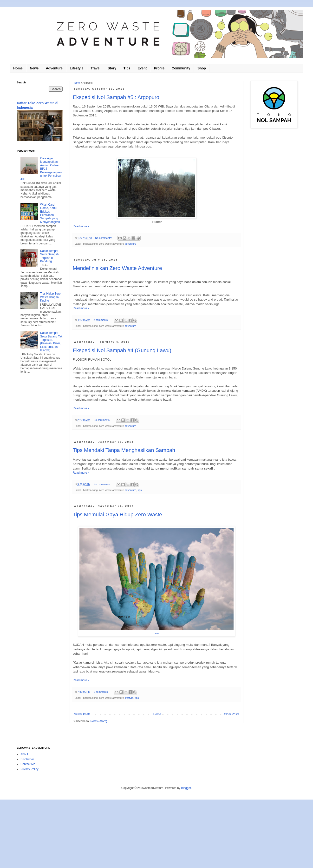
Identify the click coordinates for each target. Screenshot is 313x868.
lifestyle (129, 698)
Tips (127, 68)
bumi (157, 633)
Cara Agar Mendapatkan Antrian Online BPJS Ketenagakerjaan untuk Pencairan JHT (41, 169)
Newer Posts (82, 714)
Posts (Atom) (99, 721)
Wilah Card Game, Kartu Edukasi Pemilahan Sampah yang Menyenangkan (50, 213)
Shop (202, 68)
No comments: (104, 238)
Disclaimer (27, 759)
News (34, 68)
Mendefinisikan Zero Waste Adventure (117, 268)
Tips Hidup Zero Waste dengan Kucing (50, 297)
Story (112, 68)
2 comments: (101, 320)
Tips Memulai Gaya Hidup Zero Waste (117, 515)
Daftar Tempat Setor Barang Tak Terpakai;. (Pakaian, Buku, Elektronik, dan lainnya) (51, 342)
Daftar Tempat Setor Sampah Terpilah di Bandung (49, 256)
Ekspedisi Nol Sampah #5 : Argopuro (116, 97)
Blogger (186, 788)
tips (140, 490)
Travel (96, 68)
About (24, 754)
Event (142, 68)
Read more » (81, 226)
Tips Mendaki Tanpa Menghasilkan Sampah (124, 450)
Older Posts (231, 714)
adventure (130, 244)
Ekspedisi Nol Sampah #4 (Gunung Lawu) (122, 350)
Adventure (54, 68)
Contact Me (28, 764)
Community (181, 68)
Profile (159, 68)
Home (18, 68)
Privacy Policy (29, 769)
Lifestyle (77, 68)
